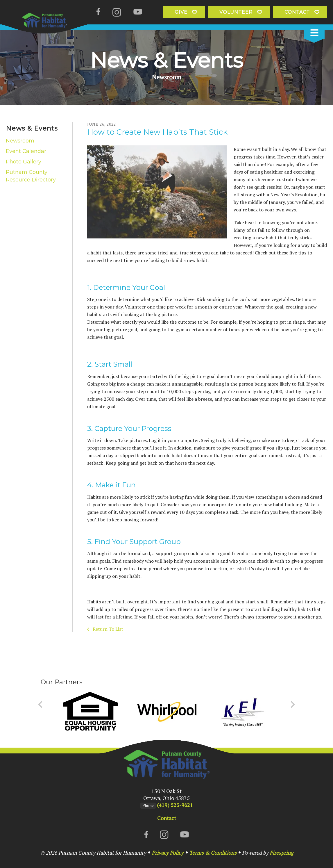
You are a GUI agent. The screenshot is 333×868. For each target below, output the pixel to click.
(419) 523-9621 (175, 805)
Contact (297, 12)
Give (181, 12)
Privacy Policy (168, 853)
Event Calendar (26, 151)
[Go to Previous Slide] (41, 705)
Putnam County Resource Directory (31, 176)
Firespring (281, 853)
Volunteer (236, 12)
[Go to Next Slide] (292, 705)
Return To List (107, 629)
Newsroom (20, 141)
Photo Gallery (24, 162)
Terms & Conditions (213, 853)
